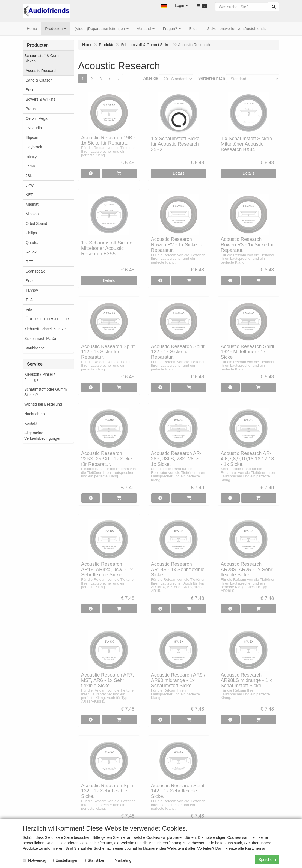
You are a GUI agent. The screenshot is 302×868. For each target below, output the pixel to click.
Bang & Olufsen (39, 80)
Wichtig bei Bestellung (43, 404)
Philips (31, 233)
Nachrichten (35, 414)
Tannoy (32, 290)
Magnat (32, 204)
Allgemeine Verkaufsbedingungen (43, 436)
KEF (29, 195)
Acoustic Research (42, 71)
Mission (32, 214)
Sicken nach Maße (40, 339)
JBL (29, 176)
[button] (164, 5)
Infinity (31, 157)
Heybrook (34, 147)
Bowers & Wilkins (40, 99)
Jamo (30, 166)
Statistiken (94, 860)
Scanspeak (35, 271)
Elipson (32, 137)
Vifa (29, 309)
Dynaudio (34, 128)
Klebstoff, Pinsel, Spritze (45, 329)
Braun (31, 109)
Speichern (267, 860)
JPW (30, 185)
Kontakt (31, 423)
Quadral (32, 243)
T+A (29, 300)
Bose (30, 90)
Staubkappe (35, 348)
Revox (31, 252)
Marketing (120, 860)
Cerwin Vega (36, 118)
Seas (30, 281)
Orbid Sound (36, 223)
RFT (29, 262)
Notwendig (34, 860)
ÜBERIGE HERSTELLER (47, 319)
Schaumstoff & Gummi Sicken (43, 58)
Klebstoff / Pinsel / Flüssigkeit (40, 377)
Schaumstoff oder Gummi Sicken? (46, 392)
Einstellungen (64, 860)
